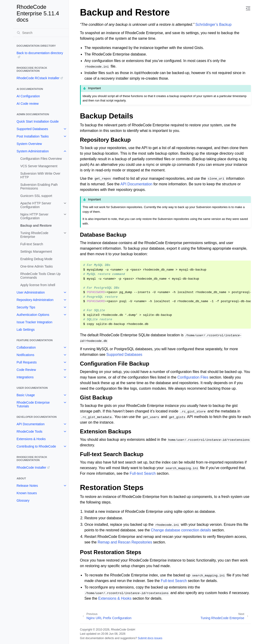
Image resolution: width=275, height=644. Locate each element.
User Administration (31, 292)
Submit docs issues (150, 638)
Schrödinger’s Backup (214, 25)
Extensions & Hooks (31, 439)
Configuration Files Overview (41, 159)
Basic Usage (26, 395)
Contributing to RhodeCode (36, 446)
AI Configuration (28, 96)
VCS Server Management (39, 166)
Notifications (26, 355)
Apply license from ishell (38, 285)
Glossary (23, 500)
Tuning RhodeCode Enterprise (34, 235)
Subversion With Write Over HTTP (40, 175)
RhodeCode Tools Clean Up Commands (40, 276)
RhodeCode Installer (32, 467)
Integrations (25, 377)
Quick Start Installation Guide (38, 121)
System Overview (29, 144)
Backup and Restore (36, 226)
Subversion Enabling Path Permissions (39, 186)
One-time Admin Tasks (37, 266)
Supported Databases (32, 129)
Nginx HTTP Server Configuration (34, 216)
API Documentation (31, 424)
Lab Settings (26, 330)
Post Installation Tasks (33, 136)
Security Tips (26, 307)
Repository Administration (35, 300)
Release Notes (27, 486)
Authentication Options (33, 315)
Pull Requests (27, 362)
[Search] (41, 33)
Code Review (26, 370)
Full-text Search (32, 244)
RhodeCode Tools (30, 432)
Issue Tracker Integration (35, 322)
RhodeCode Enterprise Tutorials (33, 404)
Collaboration (26, 347)
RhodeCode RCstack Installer (38, 78)
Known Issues (27, 493)
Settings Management (36, 252)
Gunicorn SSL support (36, 196)
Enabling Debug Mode (37, 259)
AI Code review (28, 104)
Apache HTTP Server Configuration (36, 205)
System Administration (33, 151)
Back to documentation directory (40, 53)
